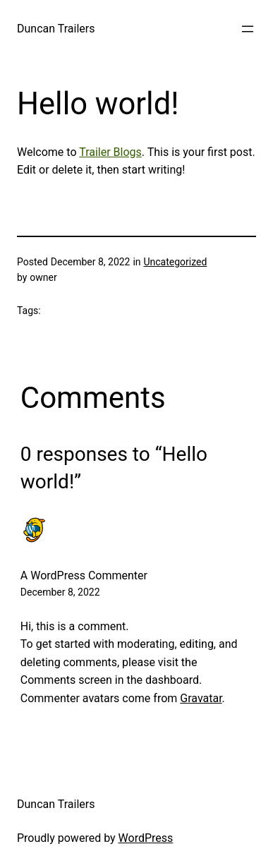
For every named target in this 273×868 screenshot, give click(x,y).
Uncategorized (175, 262)
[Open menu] (248, 29)
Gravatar (201, 698)
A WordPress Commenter (84, 575)
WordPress (146, 838)
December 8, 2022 (60, 592)
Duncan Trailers (56, 29)
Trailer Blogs (110, 152)
